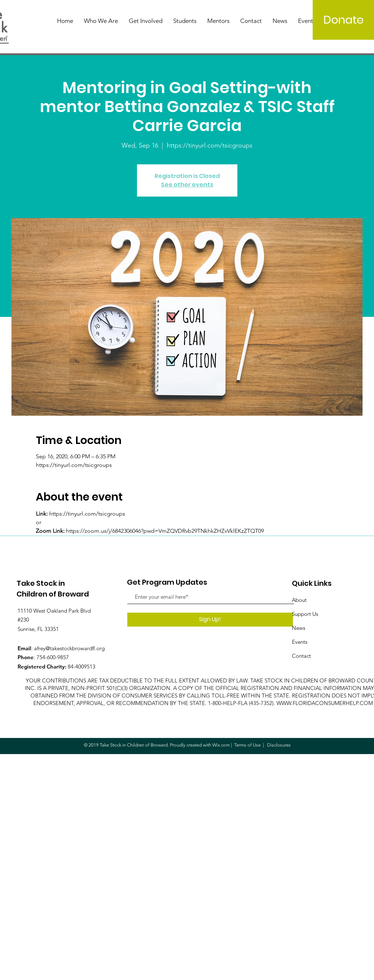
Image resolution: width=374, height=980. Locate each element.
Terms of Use (247, 745)
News (299, 628)
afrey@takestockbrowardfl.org (69, 648)
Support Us (305, 614)
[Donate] (343, 20)
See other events (187, 185)
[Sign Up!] (210, 620)
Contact (301, 656)
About (299, 600)
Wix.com (221, 745)
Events (300, 642)
